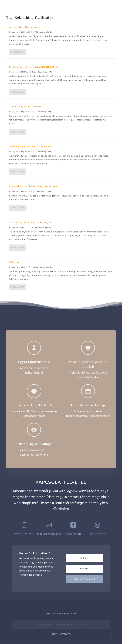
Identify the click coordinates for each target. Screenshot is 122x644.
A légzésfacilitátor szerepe (25, 27)
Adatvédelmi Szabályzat (61, 614)
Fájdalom (15, 262)
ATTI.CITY (66, 634)
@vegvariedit (73, 534)
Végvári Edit (17, 32)
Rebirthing (42, 32)
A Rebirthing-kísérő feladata (25, 107)
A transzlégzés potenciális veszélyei (30, 222)
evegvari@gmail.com (49, 534)
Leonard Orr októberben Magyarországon (33, 186)
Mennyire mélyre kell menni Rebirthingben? (34, 67)
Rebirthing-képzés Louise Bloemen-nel (31, 147)
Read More (17, 52)
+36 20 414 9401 (24, 534)
